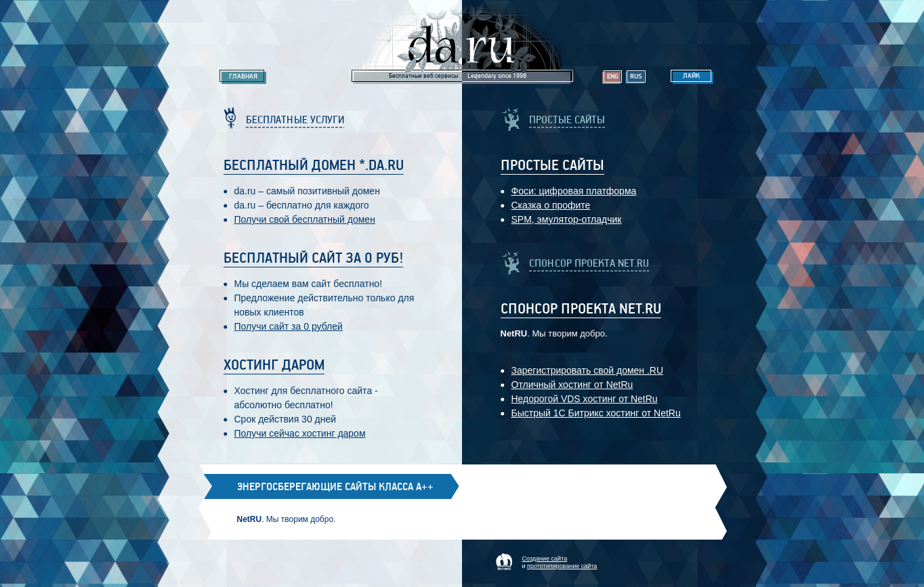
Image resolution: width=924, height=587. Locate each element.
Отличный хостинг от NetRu (572, 385)
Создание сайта (545, 559)
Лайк (691, 76)
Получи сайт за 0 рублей (289, 326)
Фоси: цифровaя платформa (574, 191)
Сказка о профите (551, 205)
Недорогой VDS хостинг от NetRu (585, 399)
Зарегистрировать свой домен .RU (588, 370)
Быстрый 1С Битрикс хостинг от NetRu (596, 413)
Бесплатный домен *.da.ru (314, 166)
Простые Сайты (552, 166)
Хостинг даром (274, 366)
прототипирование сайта (562, 566)
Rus (636, 77)
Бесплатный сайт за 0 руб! (313, 259)
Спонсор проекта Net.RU (581, 309)
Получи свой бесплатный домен (305, 219)
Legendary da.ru (463, 42)
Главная (243, 77)
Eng (613, 77)
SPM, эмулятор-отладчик (567, 219)
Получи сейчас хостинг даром (300, 433)
